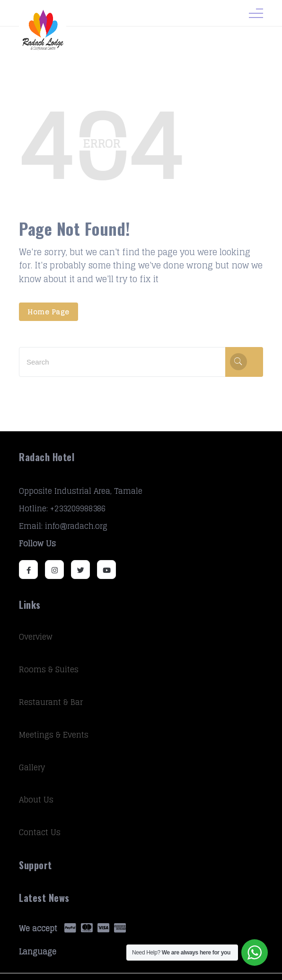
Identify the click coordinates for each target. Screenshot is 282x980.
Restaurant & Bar (51, 702)
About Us (36, 800)
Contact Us (40, 832)
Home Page (48, 312)
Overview (36, 637)
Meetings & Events (54, 735)
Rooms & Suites (49, 669)
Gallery (32, 767)
